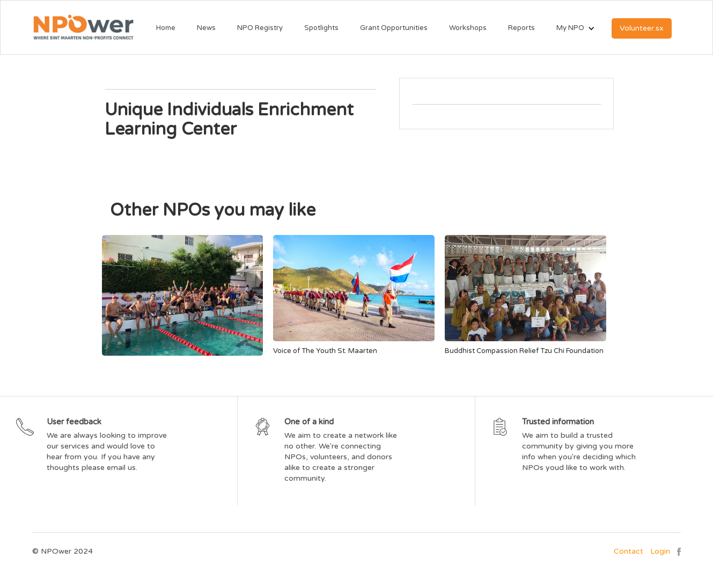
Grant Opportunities (394, 28)
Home (166, 28)
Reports (521, 28)
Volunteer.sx (642, 28)
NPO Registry (260, 28)
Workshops (468, 28)
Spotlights (321, 28)
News (206, 28)
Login (660, 551)
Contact (629, 551)
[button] (570, 28)
